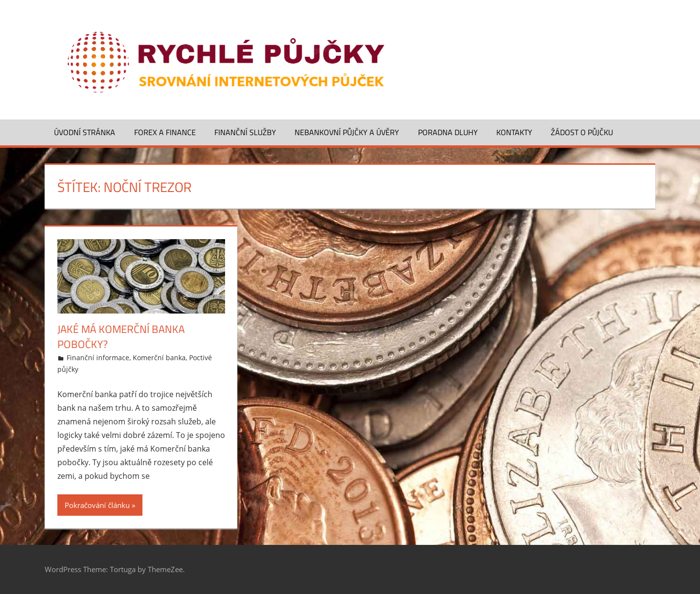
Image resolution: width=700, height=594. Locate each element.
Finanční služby (245, 132)
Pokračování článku (97, 505)
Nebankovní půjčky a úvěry (347, 132)
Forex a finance (165, 132)
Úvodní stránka (85, 132)
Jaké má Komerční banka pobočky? (121, 337)
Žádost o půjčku (582, 132)
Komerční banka (159, 358)
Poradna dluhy (448, 132)
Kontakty (514, 132)
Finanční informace (98, 358)
